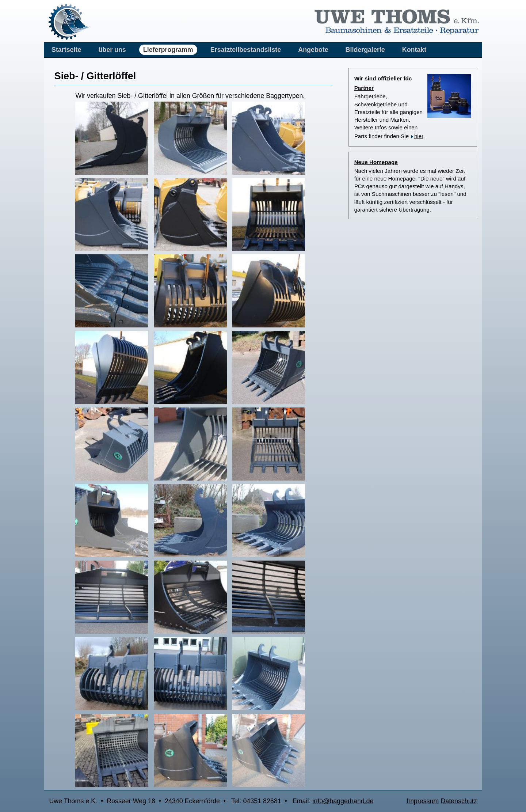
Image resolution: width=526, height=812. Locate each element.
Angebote (313, 50)
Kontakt (414, 50)
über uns (112, 50)
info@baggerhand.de (343, 801)
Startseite (66, 50)
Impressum (423, 801)
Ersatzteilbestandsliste (246, 50)
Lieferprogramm (168, 50)
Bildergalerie (365, 50)
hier (419, 136)
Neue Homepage (376, 162)
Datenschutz (459, 801)
